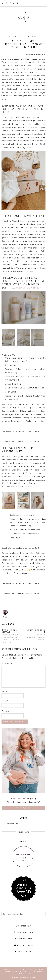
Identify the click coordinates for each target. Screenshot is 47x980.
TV (21, 971)
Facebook (24, 939)
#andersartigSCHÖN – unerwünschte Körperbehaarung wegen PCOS (13, 636)
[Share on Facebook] (9, 624)
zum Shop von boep (26, 288)
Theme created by (23, 977)
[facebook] (10, 3)
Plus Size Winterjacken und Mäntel (35, 635)
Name (5, 691)
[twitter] (3, 3)
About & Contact (37, 970)
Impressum (39, 971)
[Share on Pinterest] (14, 624)
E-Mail (5, 701)
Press (7, 971)
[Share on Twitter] (11, 624)
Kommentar (7, 663)
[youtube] (14, 3)
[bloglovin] (18, 3)
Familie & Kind (32, 37)
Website (5, 711)
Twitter (24, 926)
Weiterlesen (23, 808)
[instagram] (7, 3)
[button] (44, 3)
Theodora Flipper (17, 970)
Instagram (24, 932)
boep (27, 228)
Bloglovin (24, 952)
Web (15, 971)
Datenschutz (24, 973)
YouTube (24, 945)
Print (28, 971)
